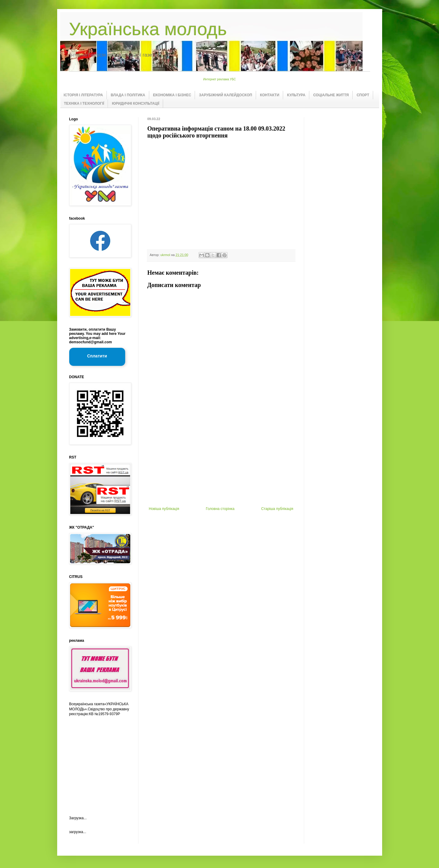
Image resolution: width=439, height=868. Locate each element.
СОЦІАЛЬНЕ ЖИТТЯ (331, 95)
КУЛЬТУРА (296, 95)
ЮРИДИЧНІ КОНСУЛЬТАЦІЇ (136, 103)
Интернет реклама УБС (219, 79)
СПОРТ (363, 95)
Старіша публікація (277, 509)
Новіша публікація (164, 509)
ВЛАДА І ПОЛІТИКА (128, 95)
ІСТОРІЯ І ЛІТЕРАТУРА (83, 95)
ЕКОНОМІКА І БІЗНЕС (172, 95)
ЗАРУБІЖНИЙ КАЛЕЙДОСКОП (226, 95)
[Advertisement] (221, 462)
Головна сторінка (220, 509)
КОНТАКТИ (270, 95)
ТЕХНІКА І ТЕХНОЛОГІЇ (84, 103)
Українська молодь (148, 29)
